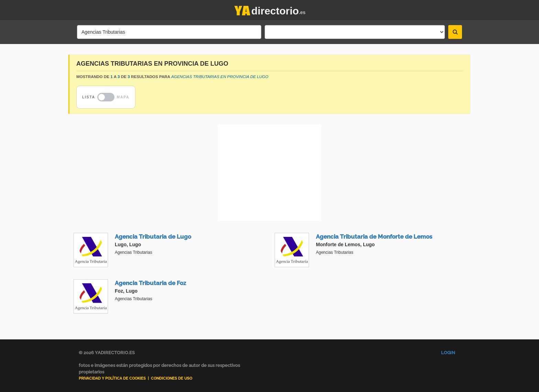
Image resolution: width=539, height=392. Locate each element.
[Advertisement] (269, 173)
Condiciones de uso (172, 378)
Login (448, 353)
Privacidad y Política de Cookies (112, 378)
